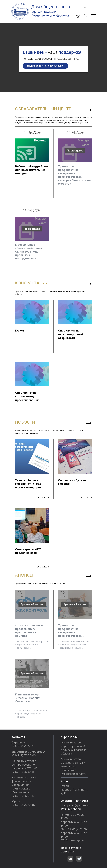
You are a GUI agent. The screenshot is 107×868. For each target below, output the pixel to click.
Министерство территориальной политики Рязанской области (75, 748)
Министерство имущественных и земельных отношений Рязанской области (74, 766)
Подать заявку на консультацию (45, 66)
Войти (86, 7)
